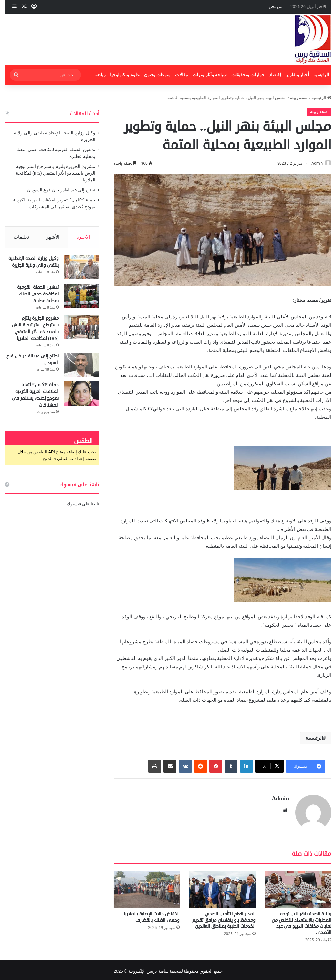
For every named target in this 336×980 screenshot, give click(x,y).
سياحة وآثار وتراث (210, 75)
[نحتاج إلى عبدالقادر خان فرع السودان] (81, 368)
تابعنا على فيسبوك (83, 507)
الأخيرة (84, 237)
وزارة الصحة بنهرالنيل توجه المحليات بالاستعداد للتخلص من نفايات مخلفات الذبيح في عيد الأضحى (301, 920)
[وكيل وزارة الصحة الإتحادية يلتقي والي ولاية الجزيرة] (81, 270)
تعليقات (21, 237)
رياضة (100, 75)
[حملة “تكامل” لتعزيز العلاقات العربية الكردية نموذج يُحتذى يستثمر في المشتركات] (81, 396)
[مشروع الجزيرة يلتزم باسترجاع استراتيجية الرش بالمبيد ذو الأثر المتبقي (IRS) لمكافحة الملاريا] (81, 330)
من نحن (276, 7)
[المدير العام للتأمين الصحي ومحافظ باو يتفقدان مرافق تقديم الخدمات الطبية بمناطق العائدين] (222, 886)
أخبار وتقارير (297, 75)
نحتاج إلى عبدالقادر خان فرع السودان (61, 190)
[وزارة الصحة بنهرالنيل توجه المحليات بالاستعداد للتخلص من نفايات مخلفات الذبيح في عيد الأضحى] (298, 886)
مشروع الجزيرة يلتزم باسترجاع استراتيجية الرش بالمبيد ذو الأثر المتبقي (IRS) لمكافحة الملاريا (56, 173)
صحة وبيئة (299, 98)
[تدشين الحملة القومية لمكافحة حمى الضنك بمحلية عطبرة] (81, 299)
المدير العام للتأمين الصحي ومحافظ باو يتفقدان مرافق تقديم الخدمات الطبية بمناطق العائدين (224, 917)
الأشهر (53, 237)
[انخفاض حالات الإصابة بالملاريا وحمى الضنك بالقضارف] (147, 886)
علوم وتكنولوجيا (125, 75)
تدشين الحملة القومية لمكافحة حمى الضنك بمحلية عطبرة (38, 297)
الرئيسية (321, 75)
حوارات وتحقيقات (248, 75)
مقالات (182, 75)
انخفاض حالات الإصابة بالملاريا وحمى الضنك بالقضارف (152, 914)
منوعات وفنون (157, 75)
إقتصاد (275, 75)
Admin (314, 163)
